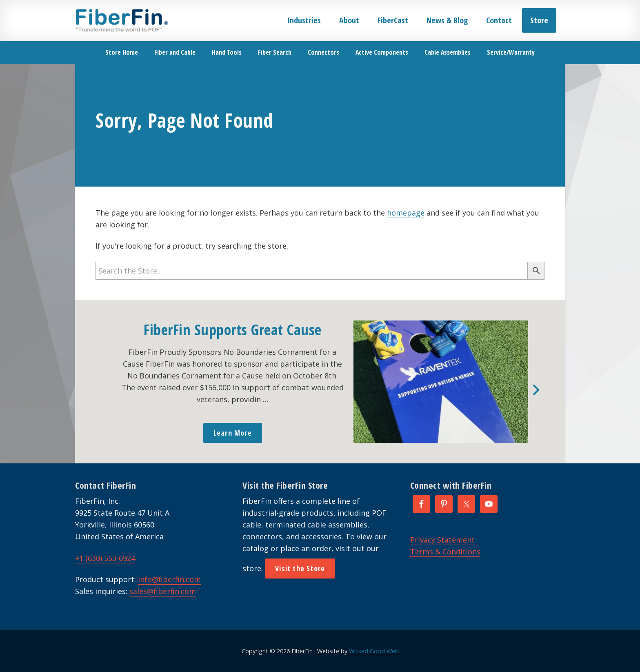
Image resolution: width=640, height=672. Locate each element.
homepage (406, 213)
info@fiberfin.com (169, 579)
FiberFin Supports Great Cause (233, 330)
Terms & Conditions (445, 552)
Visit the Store (300, 568)
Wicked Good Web (374, 651)
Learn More (233, 433)
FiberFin (121, 20)
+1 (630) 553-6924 (105, 558)
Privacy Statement (442, 540)
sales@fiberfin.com (163, 591)
